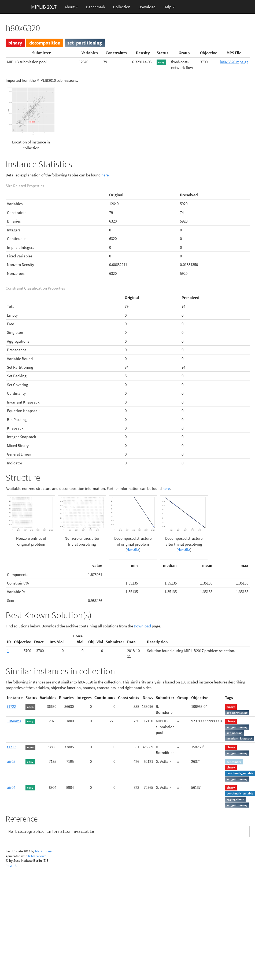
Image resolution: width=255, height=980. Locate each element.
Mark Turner (44, 851)
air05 (11, 761)
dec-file (133, 550)
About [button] (71, 7)
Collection (122, 7)
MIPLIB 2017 (44, 7)
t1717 (11, 747)
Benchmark (96, 7)
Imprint (11, 865)
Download (147, 7)
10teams (14, 721)
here (105, 175)
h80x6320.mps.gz (234, 62)
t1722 (11, 706)
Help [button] (169, 7)
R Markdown (37, 856)
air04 (11, 787)
